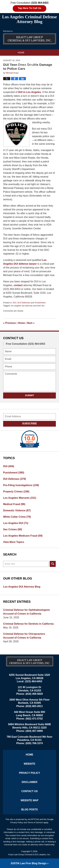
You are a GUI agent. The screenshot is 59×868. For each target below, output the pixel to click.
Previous (10, 323)
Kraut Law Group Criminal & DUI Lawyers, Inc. (29, 855)
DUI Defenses (24, 303)
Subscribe (29, 424)
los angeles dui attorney (22, 306)
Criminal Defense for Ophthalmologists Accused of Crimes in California (27, 612)
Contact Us (25, 71)
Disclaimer (30, 782)
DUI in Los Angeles (29, 92)
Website (23, 59)
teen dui (41, 306)
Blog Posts (29, 810)
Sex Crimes (13, 529)
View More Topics (14, 542)
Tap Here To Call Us (29, 8)
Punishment (40, 303)
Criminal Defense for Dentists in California (28, 624)
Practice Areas (27, 65)
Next (31, 323)
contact (18, 285)
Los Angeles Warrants (20, 498)
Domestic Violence (17, 510)
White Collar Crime (17, 517)
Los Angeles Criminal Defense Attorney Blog (30, 37)
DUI (14, 303)
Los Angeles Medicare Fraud (23, 536)
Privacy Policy (30, 773)
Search (53, 564)
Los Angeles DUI (16, 523)
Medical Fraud (14, 504)
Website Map (29, 800)
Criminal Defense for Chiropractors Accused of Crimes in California (24, 636)
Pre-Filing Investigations (21, 485)
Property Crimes (16, 492)
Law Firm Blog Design (29, 863)
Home (21, 53)
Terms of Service (35, 822)
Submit (30, 395)
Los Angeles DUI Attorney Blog (22, 587)
